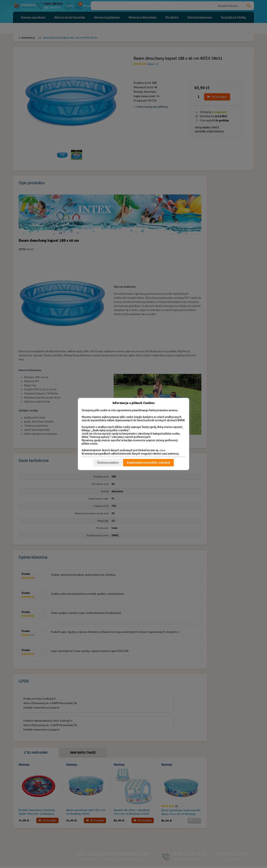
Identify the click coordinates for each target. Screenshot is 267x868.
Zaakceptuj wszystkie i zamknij (148, 463)
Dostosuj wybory (108, 463)
